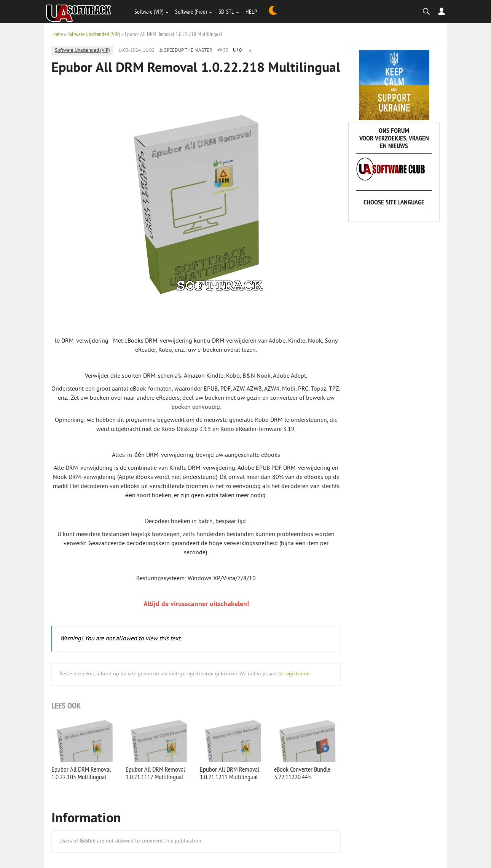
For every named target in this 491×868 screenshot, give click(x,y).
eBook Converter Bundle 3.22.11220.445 (302, 773)
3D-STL (226, 11)
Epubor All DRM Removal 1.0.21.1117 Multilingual (155, 773)
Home (57, 34)
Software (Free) (191, 11)
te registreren (294, 674)
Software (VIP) (149, 11)
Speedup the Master (188, 51)
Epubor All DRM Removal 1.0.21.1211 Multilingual (230, 773)
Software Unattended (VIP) (94, 34)
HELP (251, 11)
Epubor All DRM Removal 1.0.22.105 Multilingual (81, 773)
